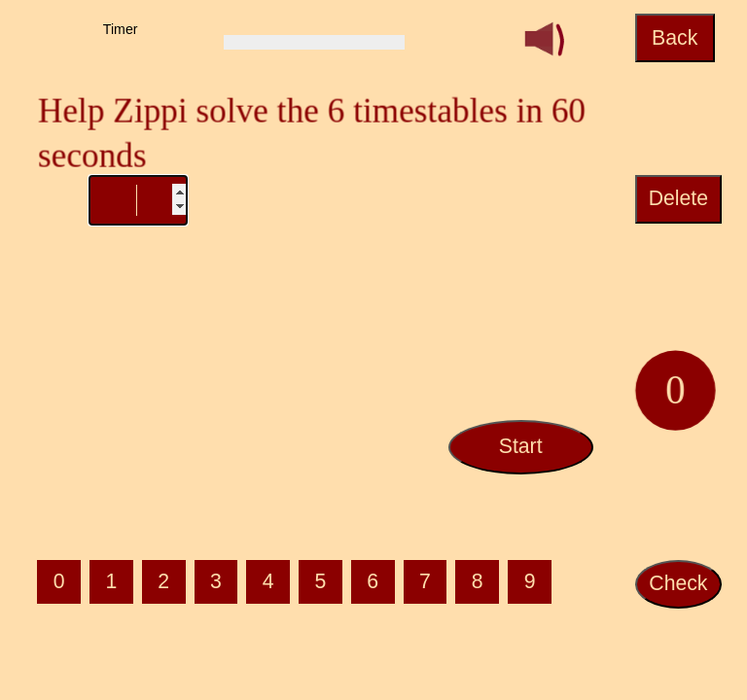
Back (675, 38)
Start (521, 446)
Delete (678, 198)
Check (678, 583)
